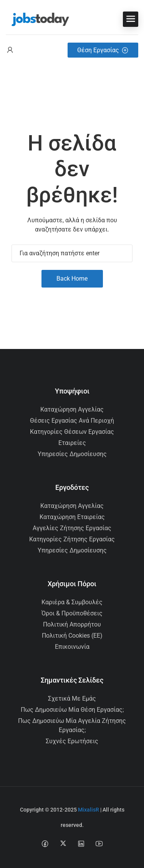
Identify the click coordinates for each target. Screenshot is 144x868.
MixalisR (89, 810)
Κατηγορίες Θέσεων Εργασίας (72, 432)
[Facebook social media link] (45, 843)
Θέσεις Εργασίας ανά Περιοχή (72, 421)
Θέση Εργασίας (103, 50)
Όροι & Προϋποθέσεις (72, 613)
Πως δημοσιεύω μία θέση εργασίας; (72, 710)
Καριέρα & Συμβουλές (72, 602)
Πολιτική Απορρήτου (72, 624)
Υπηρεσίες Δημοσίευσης (72, 454)
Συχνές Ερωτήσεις (72, 741)
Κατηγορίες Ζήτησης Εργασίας (72, 539)
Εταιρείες (72, 443)
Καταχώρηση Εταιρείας (72, 517)
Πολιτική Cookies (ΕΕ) (72, 636)
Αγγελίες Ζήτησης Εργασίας (72, 528)
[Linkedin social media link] (81, 843)
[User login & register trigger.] (10, 50)
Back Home (72, 279)
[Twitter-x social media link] (63, 843)
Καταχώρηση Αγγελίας (72, 409)
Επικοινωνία (72, 647)
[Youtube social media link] (99, 843)
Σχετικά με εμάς (72, 699)
